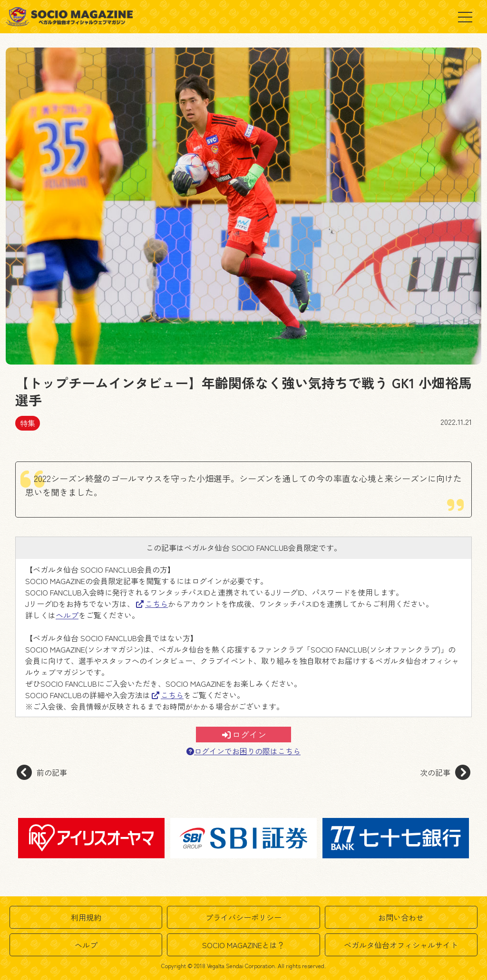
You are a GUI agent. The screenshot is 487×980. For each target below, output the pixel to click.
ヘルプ (67, 615)
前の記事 (42, 772)
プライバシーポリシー (243, 917)
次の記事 (445, 772)
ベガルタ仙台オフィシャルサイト (401, 945)
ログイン (244, 734)
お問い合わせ (401, 917)
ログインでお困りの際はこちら (243, 751)
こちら (152, 604)
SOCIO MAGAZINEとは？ (243, 945)
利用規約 (86, 917)
